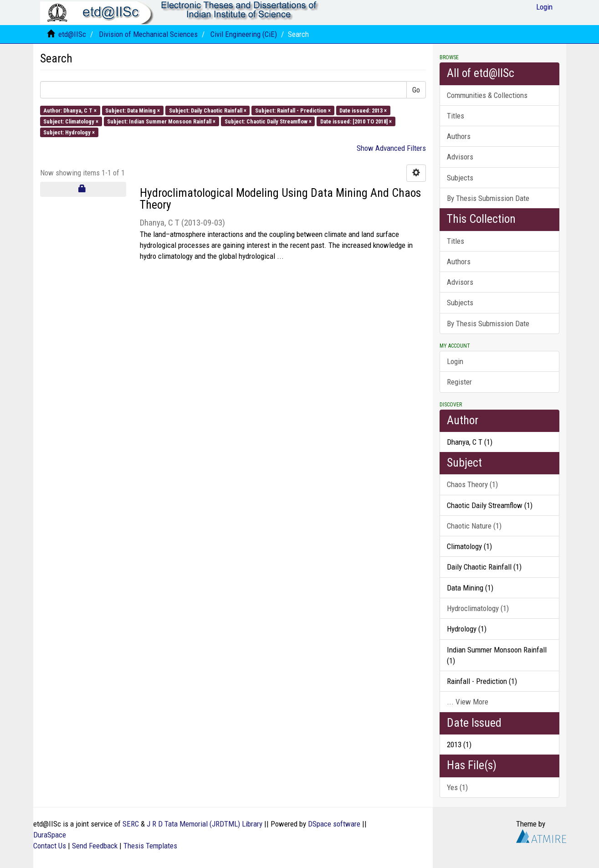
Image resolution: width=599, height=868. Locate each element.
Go (416, 90)
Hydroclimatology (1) (478, 608)
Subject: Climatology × (71, 121)
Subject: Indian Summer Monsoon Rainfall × (161, 121)
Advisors (460, 157)
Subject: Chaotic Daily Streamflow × (268, 121)
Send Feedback (95, 846)
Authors (459, 136)
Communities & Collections (487, 95)
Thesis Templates (150, 846)
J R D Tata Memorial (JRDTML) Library (205, 824)
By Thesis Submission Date (488, 198)
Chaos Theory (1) (472, 484)
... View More (468, 702)
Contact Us (50, 846)
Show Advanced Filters (391, 148)
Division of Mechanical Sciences (148, 34)
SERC (131, 824)
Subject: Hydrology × (69, 132)
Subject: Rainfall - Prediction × (293, 110)
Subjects (460, 178)
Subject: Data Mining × (133, 110)
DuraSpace (50, 835)
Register (459, 382)
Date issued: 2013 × (363, 110)
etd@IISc (72, 34)
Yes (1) (457, 787)
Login (455, 361)
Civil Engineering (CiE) (244, 34)
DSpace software (334, 824)
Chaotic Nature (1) (474, 526)
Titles (456, 116)
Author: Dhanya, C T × (70, 110)
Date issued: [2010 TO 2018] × (356, 121)
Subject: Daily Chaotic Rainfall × (208, 110)
